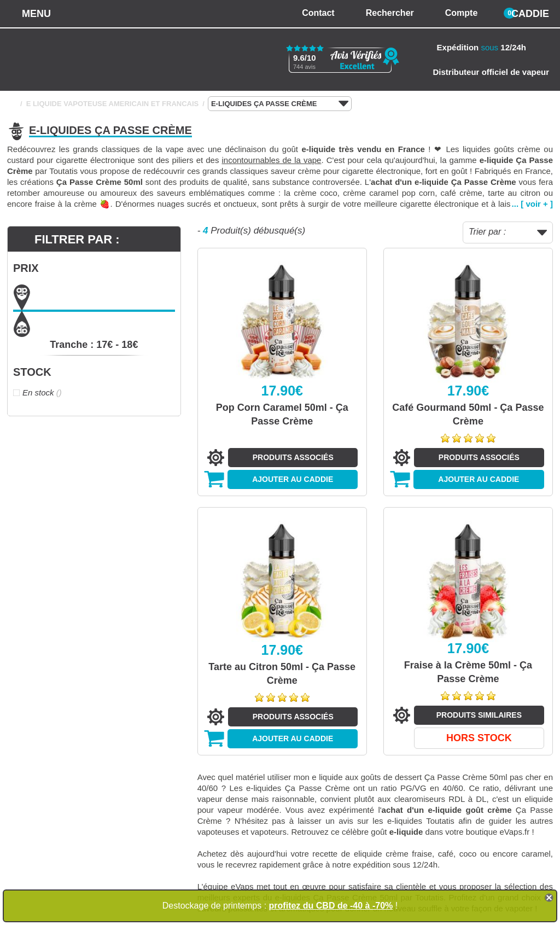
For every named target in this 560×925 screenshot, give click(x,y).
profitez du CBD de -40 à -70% (331, 906)
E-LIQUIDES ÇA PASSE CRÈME (280, 104)
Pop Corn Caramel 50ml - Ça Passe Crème (282, 414)
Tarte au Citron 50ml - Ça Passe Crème (282, 674)
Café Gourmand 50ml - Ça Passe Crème (468, 414)
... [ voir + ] (532, 204)
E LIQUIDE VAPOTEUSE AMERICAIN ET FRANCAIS (113, 104)
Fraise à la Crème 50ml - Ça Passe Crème (468, 672)
